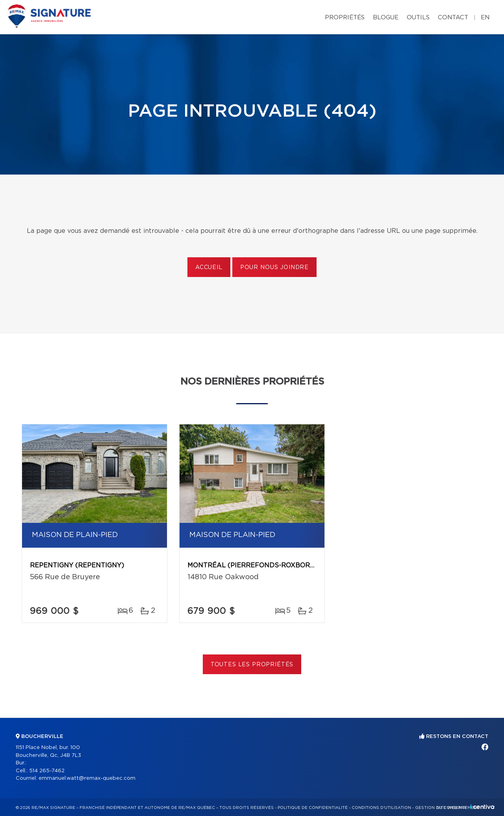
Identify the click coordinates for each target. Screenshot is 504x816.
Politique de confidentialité (313, 808)
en (485, 18)
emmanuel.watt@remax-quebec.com (87, 778)
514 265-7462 (47, 771)
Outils (418, 18)
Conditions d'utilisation (381, 808)
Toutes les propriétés (252, 665)
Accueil (209, 268)
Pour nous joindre (274, 268)
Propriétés (345, 18)
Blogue (386, 18)
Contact (453, 18)
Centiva (482, 807)
